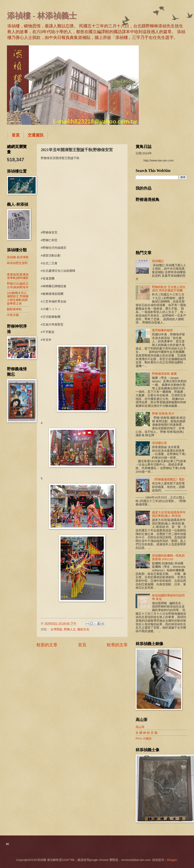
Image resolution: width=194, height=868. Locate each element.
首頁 (16, 135)
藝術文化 (83, 629)
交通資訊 (36, 135)
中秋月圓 (13, 315)
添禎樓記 (158, 261)
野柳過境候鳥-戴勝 (164, 374)
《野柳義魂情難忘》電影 (168, 479)
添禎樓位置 (159, 443)
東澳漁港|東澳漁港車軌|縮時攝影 (18, 276)
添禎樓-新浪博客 (18, 257)
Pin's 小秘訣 (144, 738)
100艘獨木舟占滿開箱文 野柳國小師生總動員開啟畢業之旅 (18, 298)
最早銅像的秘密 (162, 330)
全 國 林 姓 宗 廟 (146, 733)
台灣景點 (56, 629)
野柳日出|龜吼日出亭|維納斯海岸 (18, 285)
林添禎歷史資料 (17, 263)
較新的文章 (47, 645)
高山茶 (140, 727)
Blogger (172, 860)
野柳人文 (70, 629)
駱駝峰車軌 (14, 309)
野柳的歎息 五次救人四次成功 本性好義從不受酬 (169, 289)
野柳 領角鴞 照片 (163, 414)
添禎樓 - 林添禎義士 (42, 16)
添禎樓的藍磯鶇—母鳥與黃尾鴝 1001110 (168, 557)
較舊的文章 (117, 645)
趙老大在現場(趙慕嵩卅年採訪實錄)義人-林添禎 (169, 514)
